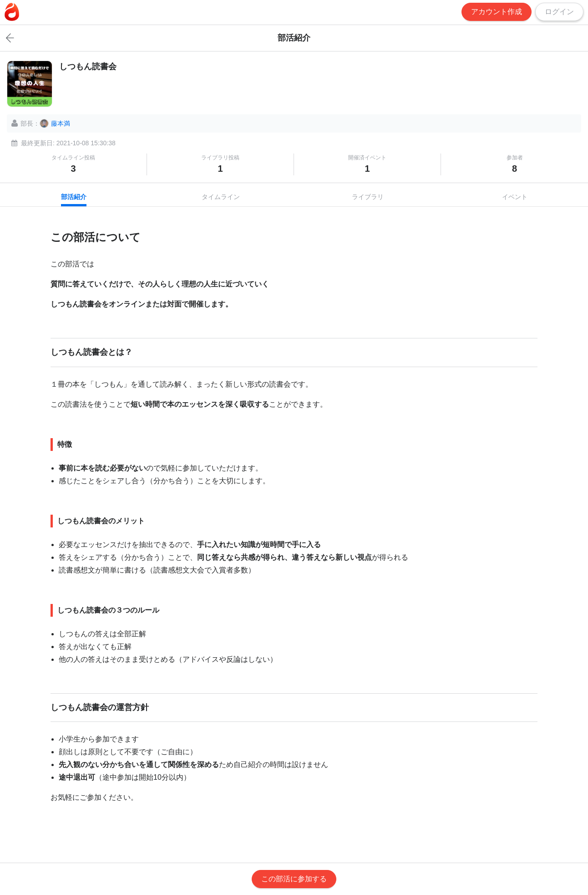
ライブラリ (368, 197)
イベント (515, 197)
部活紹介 (74, 197)
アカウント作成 (497, 12)
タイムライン (221, 197)
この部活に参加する (294, 879)
